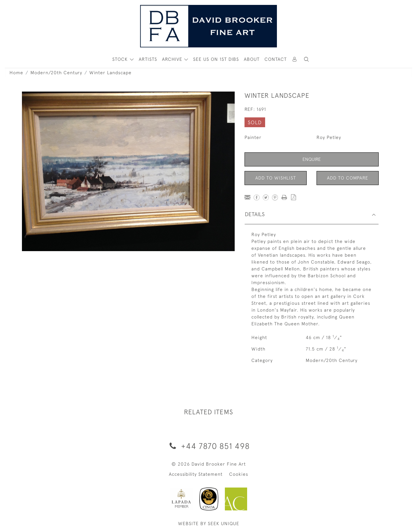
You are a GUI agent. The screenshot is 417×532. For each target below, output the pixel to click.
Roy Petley (329, 137)
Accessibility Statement (196, 474)
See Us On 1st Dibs (216, 59)
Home (16, 73)
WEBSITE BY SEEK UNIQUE (209, 523)
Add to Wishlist (276, 178)
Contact (276, 59)
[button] (306, 59)
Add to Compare (348, 178)
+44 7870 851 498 (208, 446)
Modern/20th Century (56, 73)
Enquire (312, 159)
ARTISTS (148, 59)
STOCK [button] (121, 59)
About (252, 59)
